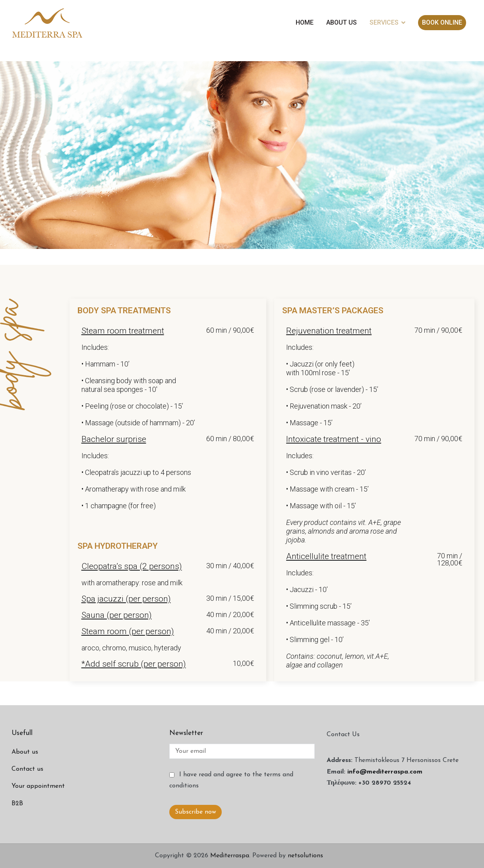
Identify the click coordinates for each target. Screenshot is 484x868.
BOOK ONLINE (442, 22)
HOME (305, 22)
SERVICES (384, 22)
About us (25, 752)
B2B (17, 804)
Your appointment (38, 786)
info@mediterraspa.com (385, 772)
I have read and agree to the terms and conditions (231, 780)
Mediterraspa (230, 856)
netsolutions (305, 856)
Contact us (27, 769)
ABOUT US (342, 22)
